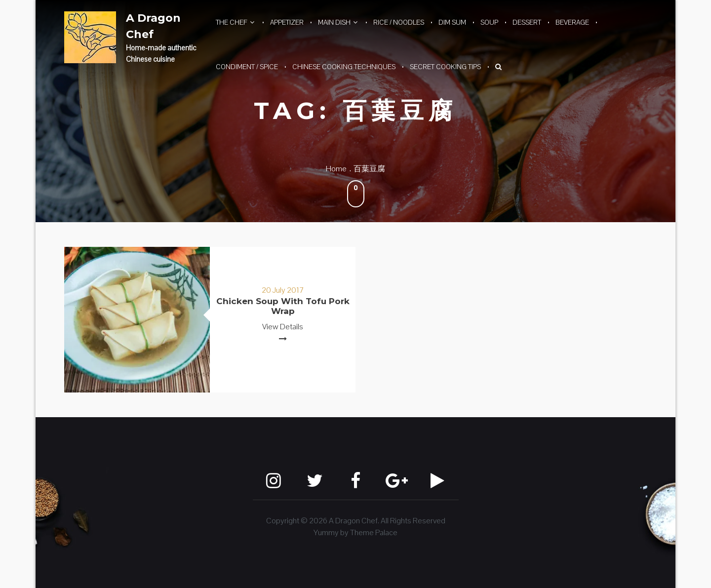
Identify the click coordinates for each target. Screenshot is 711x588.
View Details (283, 327)
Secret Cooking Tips (445, 67)
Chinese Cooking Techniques (344, 67)
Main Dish (334, 22)
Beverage (572, 22)
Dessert (527, 22)
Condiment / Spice (247, 67)
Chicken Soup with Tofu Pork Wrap (283, 306)
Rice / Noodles (399, 22)
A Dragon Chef (153, 26)
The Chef (232, 22)
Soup (489, 22)
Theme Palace (374, 532)
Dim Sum (452, 22)
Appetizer (287, 22)
